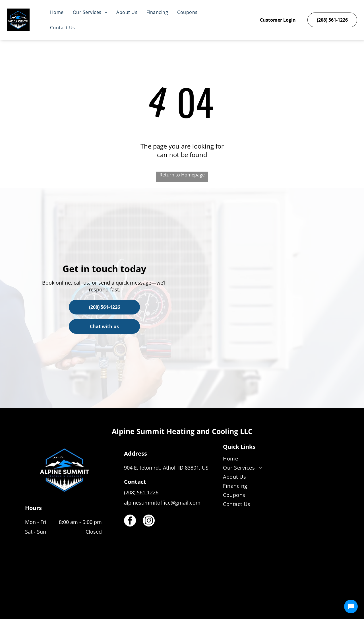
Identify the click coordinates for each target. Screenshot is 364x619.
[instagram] (149, 521)
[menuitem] (57, 12)
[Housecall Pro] (194, 598)
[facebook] (130, 521)
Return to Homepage (182, 175)
